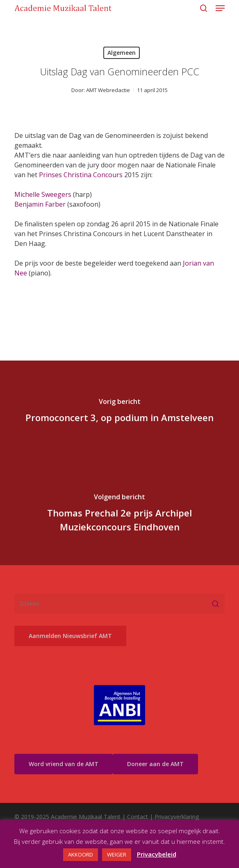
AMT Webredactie (108, 90)
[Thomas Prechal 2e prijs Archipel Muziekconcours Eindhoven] (119, 514)
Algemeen (122, 53)
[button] (220, 8)
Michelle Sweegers (43, 194)
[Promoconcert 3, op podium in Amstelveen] (119, 412)
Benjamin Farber (40, 204)
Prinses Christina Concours (81, 175)
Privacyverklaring (177, 817)
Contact (138, 817)
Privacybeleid (157, 854)
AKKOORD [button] (81, 854)
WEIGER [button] (117, 854)
